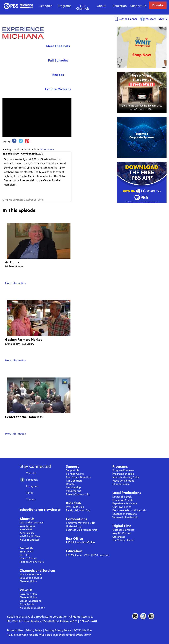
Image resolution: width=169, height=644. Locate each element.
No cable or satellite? (32, 608)
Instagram (32, 486)
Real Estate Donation (78, 477)
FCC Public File (83, 630)
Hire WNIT (26, 529)
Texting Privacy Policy (58, 630)
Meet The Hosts (58, 46)
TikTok (30, 493)
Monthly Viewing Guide (126, 477)
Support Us (138, 6)
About (101, 6)
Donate (158, 5)
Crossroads (119, 537)
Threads (31, 499)
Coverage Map (28, 594)
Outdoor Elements (123, 530)
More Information (16, 283)
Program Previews (123, 470)
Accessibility (27, 533)
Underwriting (74, 526)
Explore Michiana (58, 89)
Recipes (58, 75)
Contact (143, 616)
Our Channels (83, 7)
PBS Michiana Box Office (80, 542)
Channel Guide (28, 581)
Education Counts (123, 500)
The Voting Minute (123, 540)
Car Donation (74, 481)
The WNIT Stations (31, 574)
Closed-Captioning (31, 601)
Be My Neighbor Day (78, 510)
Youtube (31, 473)
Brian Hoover (83, 635)
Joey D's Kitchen (122, 533)
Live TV (163, 19)
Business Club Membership (82, 530)
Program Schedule (123, 474)
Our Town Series (122, 507)
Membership (73, 487)
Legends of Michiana (125, 514)
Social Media (27, 604)
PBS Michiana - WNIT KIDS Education (88, 555)
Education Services (31, 578)
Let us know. (47, 149)
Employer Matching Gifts (81, 523)
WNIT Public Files (30, 536)
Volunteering (27, 526)
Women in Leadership (125, 517)
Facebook (32, 480)
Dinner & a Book (122, 497)
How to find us (28, 558)
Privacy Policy (34, 630)
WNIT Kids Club (75, 507)
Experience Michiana (23, 33)
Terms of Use (15, 630)
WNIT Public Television (18, 6)
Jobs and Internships (32, 523)
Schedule (46, 6)
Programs (64, 6)
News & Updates (30, 540)
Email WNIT (27, 552)
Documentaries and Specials (129, 510)
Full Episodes (58, 60)
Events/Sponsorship (78, 494)
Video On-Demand (123, 481)
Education (120, 6)
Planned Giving (75, 474)
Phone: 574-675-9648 (32, 562)
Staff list (25, 555)
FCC (135, 616)
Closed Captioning (152, 616)
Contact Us (26, 548)
